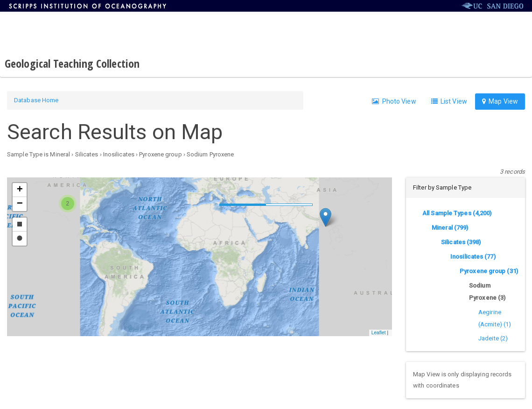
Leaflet (379, 333)
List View (449, 101)
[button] (325, 217)
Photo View (394, 101)
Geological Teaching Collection (72, 63)
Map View (500, 101)
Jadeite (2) (493, 338)
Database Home (36, 100)
